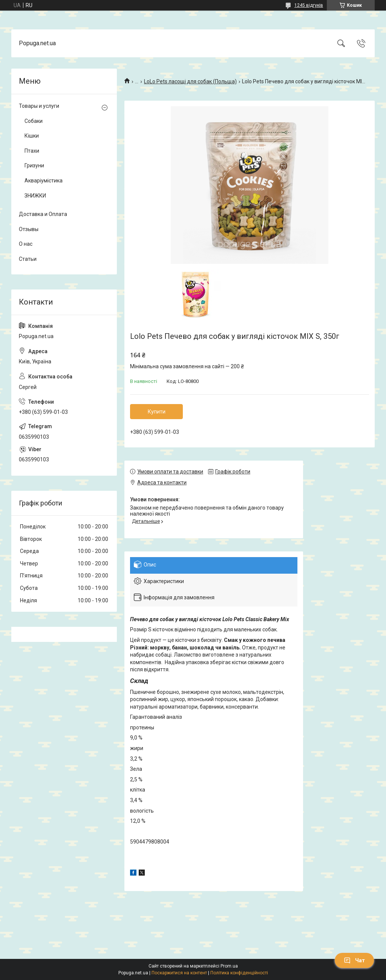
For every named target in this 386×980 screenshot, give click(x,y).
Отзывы (29, 229)
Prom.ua (229, 966)
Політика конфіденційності (239, 973)
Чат (354, 960)
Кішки (32, 136)
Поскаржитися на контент (179, 973)
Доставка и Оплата (43, 214)
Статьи (28, 259)
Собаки (34, 121)
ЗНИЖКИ (35, 196)
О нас (26, 244)
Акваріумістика (44, 181)
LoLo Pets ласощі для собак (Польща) (190, 81)
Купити (157, 412)
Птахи (32, 151)
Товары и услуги (39, 106)
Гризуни (34, 165)
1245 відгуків (309, 5)
